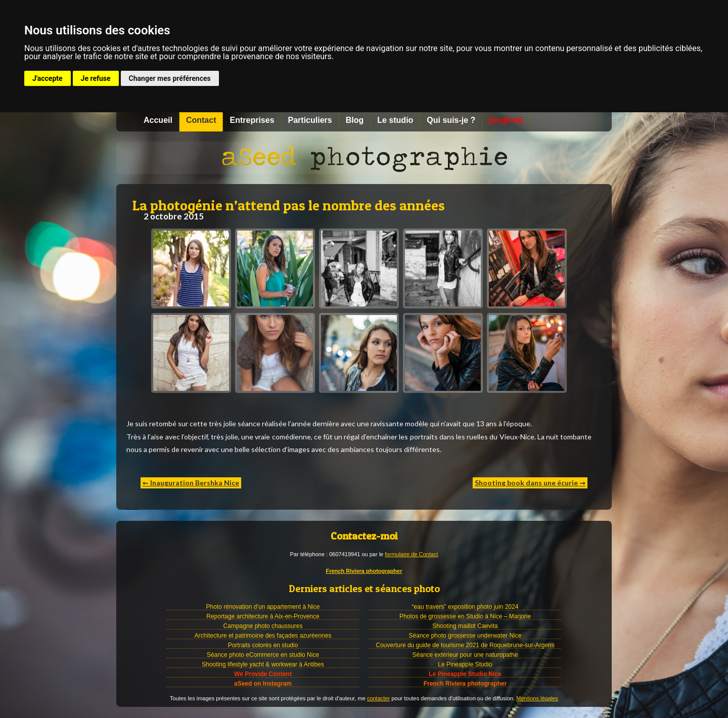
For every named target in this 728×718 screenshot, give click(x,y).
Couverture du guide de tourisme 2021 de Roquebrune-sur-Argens (465, 645)
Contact (201, 120)
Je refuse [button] (96, 78)
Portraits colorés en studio (263, 645)
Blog (355, 120)
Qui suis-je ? (451, 120)
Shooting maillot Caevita (465, 626)
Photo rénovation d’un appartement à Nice (263, 607)
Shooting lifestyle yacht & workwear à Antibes (263, 664)
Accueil (158, 120)
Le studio (395, 120)
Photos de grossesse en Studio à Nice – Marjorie (465, 616)
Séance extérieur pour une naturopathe (465, 655)
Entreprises (252, 120)
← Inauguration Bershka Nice (191, 483)
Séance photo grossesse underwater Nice (465, 636)
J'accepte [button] (48, 78)
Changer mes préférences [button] (170, 78)
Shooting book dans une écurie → (530, 483)
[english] (506, 120)
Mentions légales (537, 698)
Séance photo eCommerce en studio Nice (263, 655)
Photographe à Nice (364, 158)
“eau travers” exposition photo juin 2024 (465, 607)
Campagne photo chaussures (263, 626)
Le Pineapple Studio (465, 664)
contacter (378, 698)
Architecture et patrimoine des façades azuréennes (263, 636)
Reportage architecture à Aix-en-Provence (263, 616)
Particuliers (310, 120)
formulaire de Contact (411, 554)
